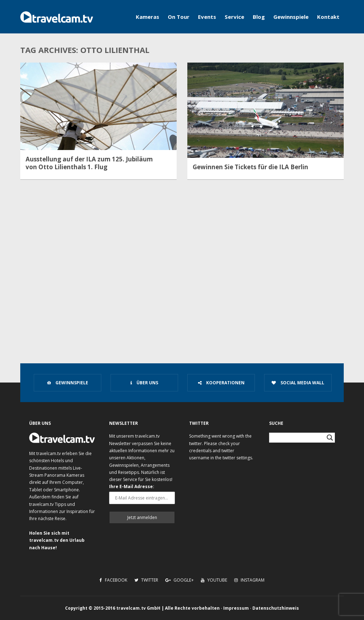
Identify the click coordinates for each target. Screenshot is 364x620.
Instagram (249, 580)
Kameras (148, 17)
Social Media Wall (298, 383)
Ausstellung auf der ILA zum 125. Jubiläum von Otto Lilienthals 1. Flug (89, 163)
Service (234, 17)
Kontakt (328, 17)
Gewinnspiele (291, 17)
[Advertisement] (182, 294)
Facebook (113, 580)
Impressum (236, 608)
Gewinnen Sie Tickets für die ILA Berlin (250, 167)
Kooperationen (221, 383)
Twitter (146, 580)
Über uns (144, 383)
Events (207, 17)
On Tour (179, 17)
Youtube (214, 580)
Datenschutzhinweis (276, 608)
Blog (259, 17)
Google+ (180, 580)
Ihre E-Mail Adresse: (132, 487)
